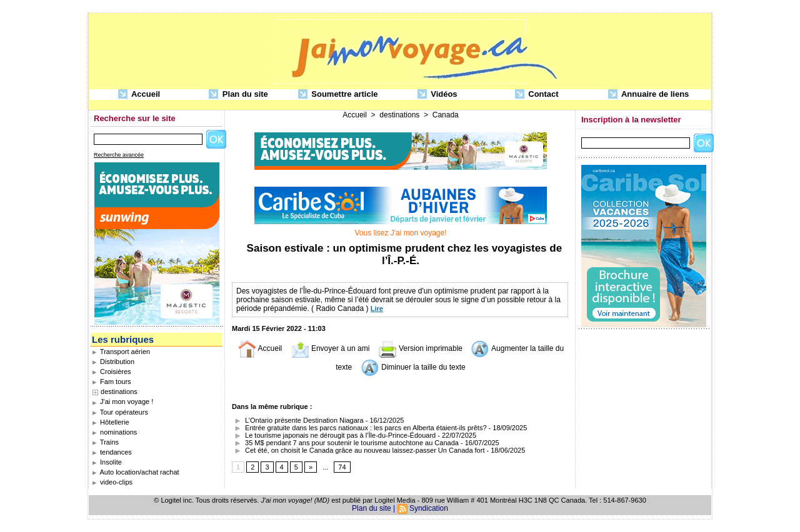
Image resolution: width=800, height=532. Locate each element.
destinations (119, 392)
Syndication (429, 508)
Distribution (113, 362)
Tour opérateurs (120, 412)
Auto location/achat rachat (136, 472)
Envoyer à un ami (330, 348)
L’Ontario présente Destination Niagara (298, 420)
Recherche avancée (119, 155)
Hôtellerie (111, 422)
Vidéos (437, 95)
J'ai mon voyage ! (122, 401)
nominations (114, 432)
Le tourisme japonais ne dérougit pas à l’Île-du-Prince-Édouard (334, 435)
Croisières (112, 372)
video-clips (112, 482)
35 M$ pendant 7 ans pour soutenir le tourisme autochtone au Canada (345, 443)
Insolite (107, 462)
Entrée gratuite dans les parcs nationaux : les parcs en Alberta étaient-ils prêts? (359, 428)
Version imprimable (420, 348)
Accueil (139, 95)
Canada (446, 115)
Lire (377, 308)
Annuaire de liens (649, 95)
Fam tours (112, 382)
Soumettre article (338, 95)
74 (342, 467)
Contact (537, 95)
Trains (105, 442)
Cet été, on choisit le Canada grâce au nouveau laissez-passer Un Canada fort (358, 450)
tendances (112, 452)
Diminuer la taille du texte (413, 367)
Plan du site (238, 95)
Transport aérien (121, 352)
